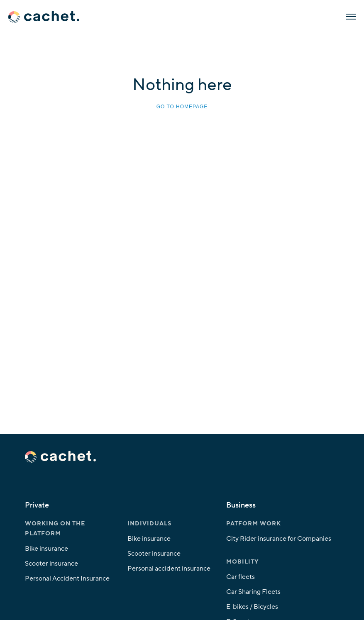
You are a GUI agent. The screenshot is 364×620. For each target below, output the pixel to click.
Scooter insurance (51, 564)
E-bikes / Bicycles (252, 607)
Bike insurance (46, 549)
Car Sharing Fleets (253, 592)
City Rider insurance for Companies (279, 539)
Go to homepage (182, 107)
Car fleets (241, 577)
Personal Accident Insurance (67, 579)
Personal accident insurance (169, 569)
